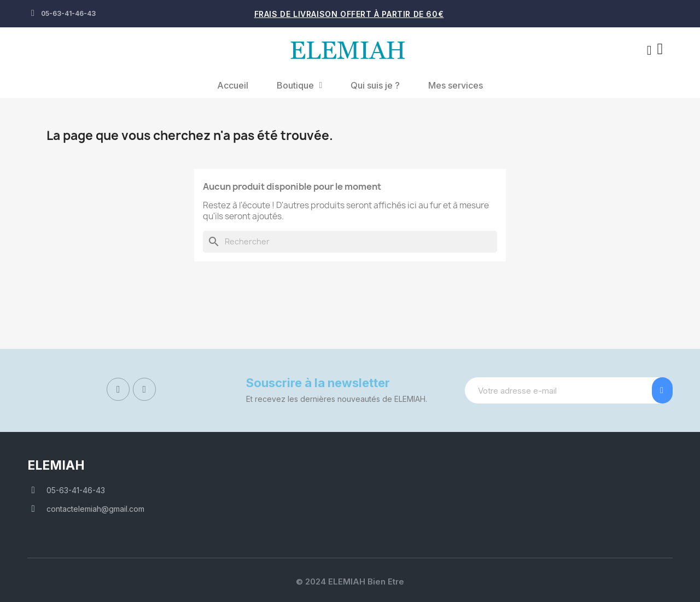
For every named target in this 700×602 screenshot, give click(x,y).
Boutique (300, 85)
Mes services (456, 85)
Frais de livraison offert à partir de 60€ (349, 14)
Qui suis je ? (375, 85)
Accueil (233, 85)
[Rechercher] (350, 242)
